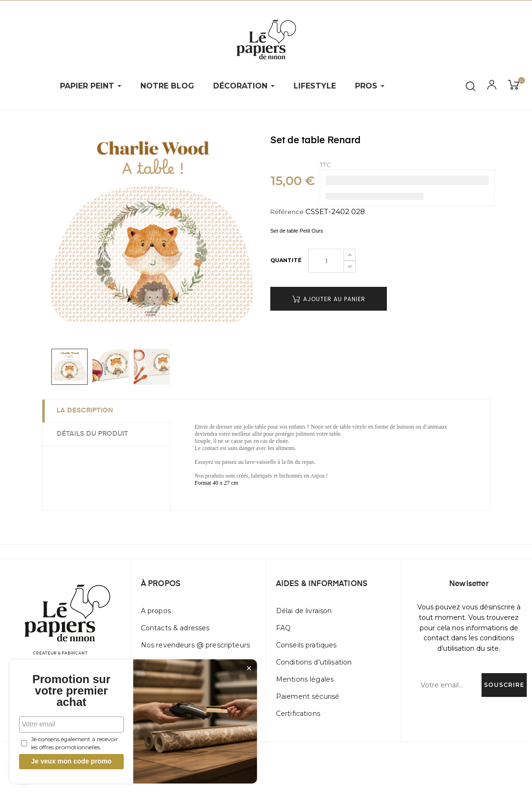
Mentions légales (305, 679)
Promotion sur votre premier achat (71, 691)
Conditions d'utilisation (314, 662)
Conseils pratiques (306, 645)
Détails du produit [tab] (92, 434)
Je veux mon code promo (72, 761)
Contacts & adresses (175, 628)
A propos (156, 611)
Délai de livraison (304, 611)
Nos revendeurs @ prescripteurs (195, 645)
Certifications (298, 714)
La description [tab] (85, 411)
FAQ (283, 628)
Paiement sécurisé (308, 696)
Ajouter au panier (329, 299)
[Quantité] (326, 261)
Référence (287, 212)
